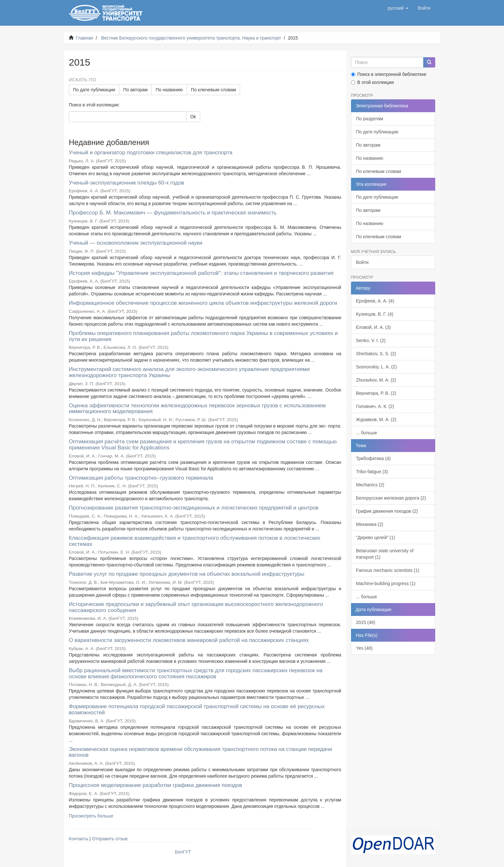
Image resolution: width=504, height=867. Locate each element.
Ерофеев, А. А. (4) (375, 301)
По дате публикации (94, 90)
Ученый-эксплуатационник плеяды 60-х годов (126, 183)
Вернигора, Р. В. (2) (376, 393)
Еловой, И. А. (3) (373, 327)
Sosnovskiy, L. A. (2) (377, 367)
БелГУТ (183, 852)
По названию (169, 90)
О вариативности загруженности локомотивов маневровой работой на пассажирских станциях (189, 640)
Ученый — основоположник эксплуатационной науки (135, 243)
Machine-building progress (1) (386, 583)
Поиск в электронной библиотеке (389, 74)
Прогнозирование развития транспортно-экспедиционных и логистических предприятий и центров (194, 508)
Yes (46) (364, 648)
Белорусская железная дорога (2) (391, 498)
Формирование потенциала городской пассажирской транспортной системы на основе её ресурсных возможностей (197, 709)
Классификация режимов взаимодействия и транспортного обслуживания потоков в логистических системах (195, 541)
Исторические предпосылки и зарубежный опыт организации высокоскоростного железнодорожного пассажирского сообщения (196, 607)
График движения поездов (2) (387, 511)
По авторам (135, 90)
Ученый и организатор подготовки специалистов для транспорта (151, 153)
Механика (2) (370, 524)
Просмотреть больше (91, 816)
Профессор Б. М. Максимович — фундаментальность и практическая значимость (173, 213)
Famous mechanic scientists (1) (388, 570)
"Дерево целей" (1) (376, 537)
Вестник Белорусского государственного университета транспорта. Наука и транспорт (191, 38)
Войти (362, 262)
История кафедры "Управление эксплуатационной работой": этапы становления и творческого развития (201, 273)
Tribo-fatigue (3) (372, 472)
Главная (84, 38)
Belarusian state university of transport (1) (385, 554)
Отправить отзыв (110, 839)
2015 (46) (366, 622)
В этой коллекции (372, 82)
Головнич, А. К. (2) (375, 406)
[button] (398, 8)
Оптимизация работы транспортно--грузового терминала (141, 478)
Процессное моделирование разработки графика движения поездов (155, 785)
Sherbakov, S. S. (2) (376, 354)
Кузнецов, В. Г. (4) (375, 314)
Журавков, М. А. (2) (376, 420)
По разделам (370, 119)
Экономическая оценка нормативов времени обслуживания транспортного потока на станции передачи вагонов (200, 752)
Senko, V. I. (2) (371, 340)
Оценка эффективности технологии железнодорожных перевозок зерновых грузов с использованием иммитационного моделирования (197, 409)
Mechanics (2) (370, 485)
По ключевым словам (213, 90)
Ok (193, 117)
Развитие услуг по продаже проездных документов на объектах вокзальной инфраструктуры (187, 574)
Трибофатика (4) (373, 458)
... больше (367, 433)
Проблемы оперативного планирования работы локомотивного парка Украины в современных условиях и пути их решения (203, 336)
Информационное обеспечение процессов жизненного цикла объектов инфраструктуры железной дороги (203, 303)
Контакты (78, 839)
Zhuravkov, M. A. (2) (376, 380)
